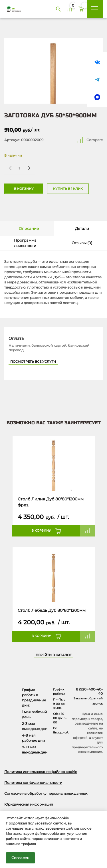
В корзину (24, 189)
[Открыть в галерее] (53, 71)
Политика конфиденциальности (33, 783)
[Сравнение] (70, 9)
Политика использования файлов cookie (41, 772)
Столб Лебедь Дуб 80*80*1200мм (52, 610)
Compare (95, 140)
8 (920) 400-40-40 (89, 691)
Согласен (20, 858)
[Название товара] (54, 464)
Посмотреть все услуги (33, 362)
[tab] (27, 228)
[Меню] (95, 9)
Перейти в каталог (53, 655)
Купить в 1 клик (68, 189)
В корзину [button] (41, 531)
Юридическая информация (29, 804)
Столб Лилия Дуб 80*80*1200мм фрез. (51, 502)
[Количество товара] (19, 168)
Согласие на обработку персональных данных (46, 793)
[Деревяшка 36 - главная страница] (12, 9)
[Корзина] (81, 9)
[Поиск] (58, 9)
